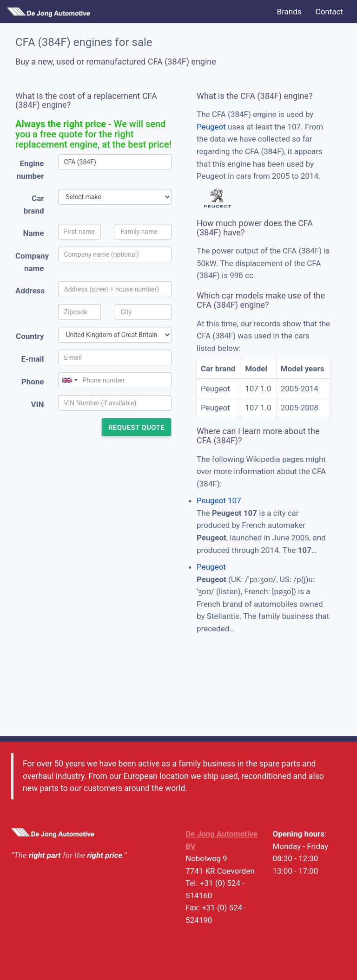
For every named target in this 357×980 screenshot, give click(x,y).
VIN (37, 404)
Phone (33, 382)
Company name (32, 262)
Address (30, 291)
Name (34, 233)
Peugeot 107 (219, 500)
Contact (329, 12)
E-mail (32, 359)
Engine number (30, 170)
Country (30, 336)
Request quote (136, 428)
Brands (289, 12)
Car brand (34, 204)
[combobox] (69, 380)
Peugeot (211, 127)
